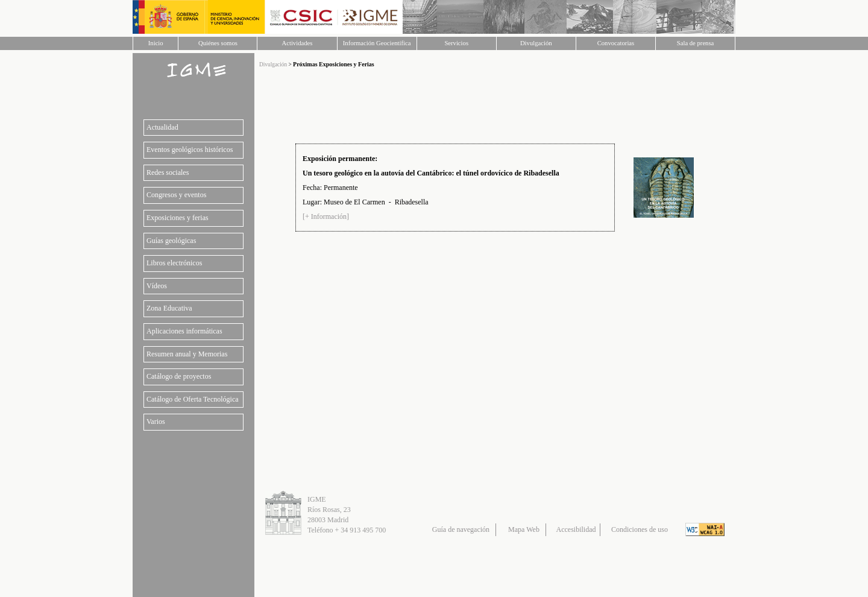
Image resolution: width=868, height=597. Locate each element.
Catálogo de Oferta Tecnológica (193, 399)
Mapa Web (524, 529)
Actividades (297, 43)
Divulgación (536, 43)
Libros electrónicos (174, 263)
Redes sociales (168, 172)
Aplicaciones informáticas (184, 331)
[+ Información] (326, 216)
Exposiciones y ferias (178, 218)
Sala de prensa (696, 43)
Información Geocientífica (377, 43)
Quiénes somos (218, 43)
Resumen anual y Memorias (187, 354)
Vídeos (157, 286)
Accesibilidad (576, 529)
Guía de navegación (461, 529)
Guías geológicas (171, 241)
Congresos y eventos (176, 195)
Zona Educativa (169, 308)
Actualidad (162, 127)
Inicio (156, 43)
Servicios (456, 43)
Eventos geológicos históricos (190, 150)
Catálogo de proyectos (179, 376)
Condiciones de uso (640, 529)
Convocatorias (616, 43)
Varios (156, 422)
